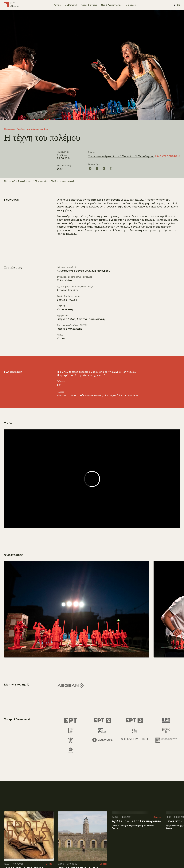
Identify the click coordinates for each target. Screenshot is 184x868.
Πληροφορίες (41, 182)
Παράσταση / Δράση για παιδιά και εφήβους (26, 129)
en (178, 5)
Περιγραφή (10, 182)
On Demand (71, 5)
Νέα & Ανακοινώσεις (111, 5)
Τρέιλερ (55, 182)
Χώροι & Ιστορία (89, 5)
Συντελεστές (25, 182)
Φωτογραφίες (69, 182)
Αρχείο (57, 5)
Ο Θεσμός (131, 5)
